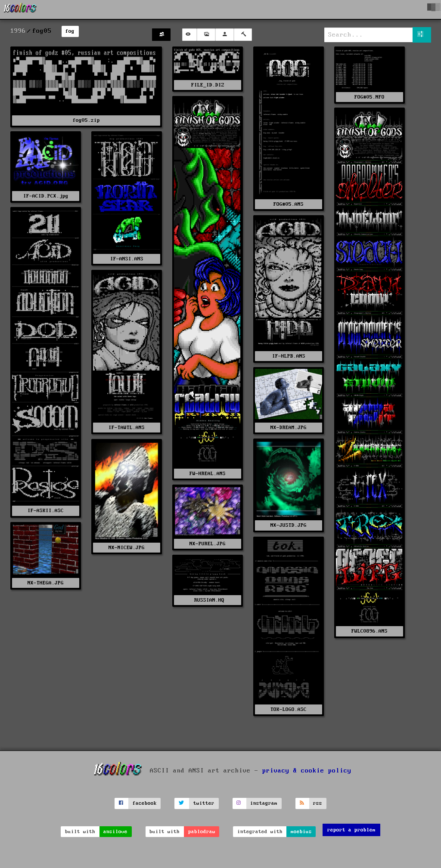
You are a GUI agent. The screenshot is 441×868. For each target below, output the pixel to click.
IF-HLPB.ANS (289, 356)
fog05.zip (86, 120)
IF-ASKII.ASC (46, 511)
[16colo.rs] (20, 9)
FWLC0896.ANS (370, 631)
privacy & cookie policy (307, 771)
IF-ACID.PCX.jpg (46, 196)
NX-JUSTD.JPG (289, 525)
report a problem (351, 830)
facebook (145, 803)
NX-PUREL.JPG (208, 544)
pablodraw (202, 832)
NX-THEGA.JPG (46, 583)
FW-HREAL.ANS (208, 474)
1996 (18, 31)
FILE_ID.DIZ (208, 85)
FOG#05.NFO (370, 97)
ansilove (115, 832)
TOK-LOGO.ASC (289, 709)
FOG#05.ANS (289, 204)
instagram (264, 803)
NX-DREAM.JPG (289, 428)
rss (318, 803)
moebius (301, 832)
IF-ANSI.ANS (127, 259)
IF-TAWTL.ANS (127, 428)
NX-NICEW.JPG (127, 548)
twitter (204, 803)
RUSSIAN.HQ (208, 600)
